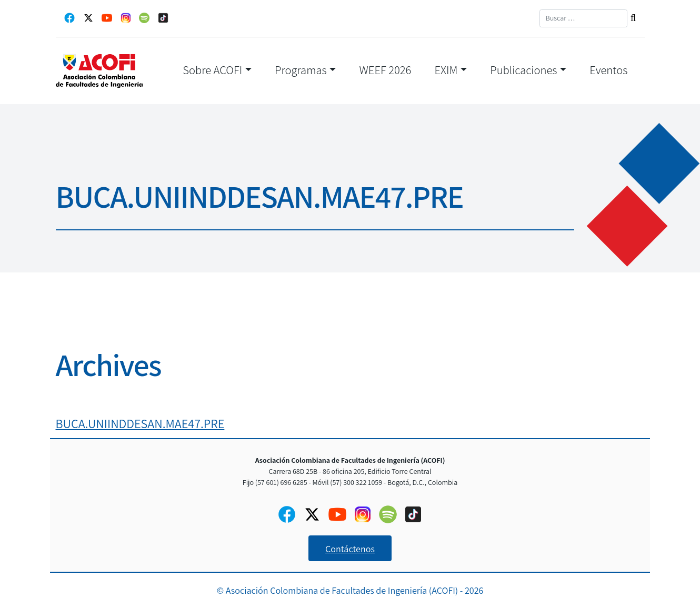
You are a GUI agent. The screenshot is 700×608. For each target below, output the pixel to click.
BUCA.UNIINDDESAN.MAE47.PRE (140, 423)
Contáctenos (350, 549)
